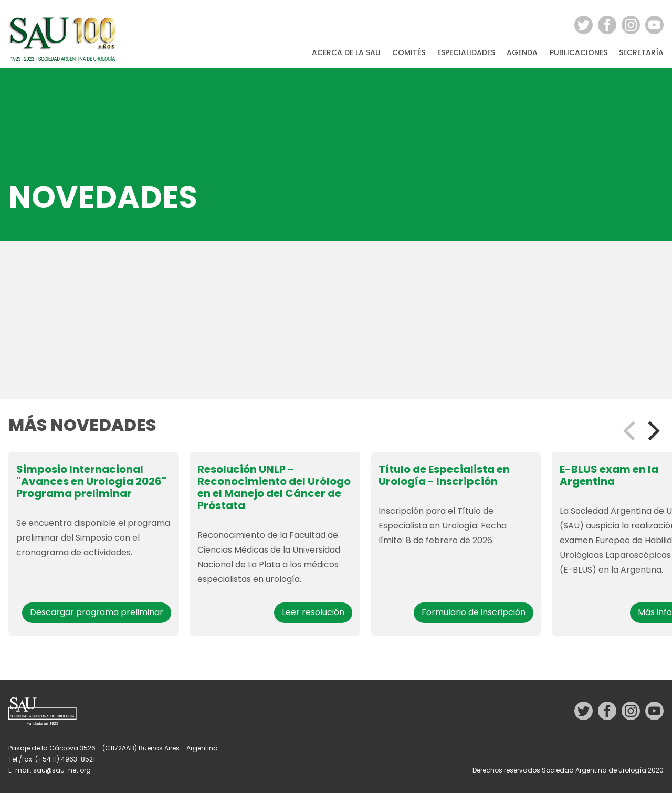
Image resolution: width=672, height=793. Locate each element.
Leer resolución (313, 612)
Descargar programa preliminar (97, 612)
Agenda (522, 53)
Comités (409, 53)
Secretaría (641, 53)
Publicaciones (579, 53)
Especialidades (466, 53)
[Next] (652, 431)
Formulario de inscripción (474, 612)
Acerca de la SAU (346, 53)
